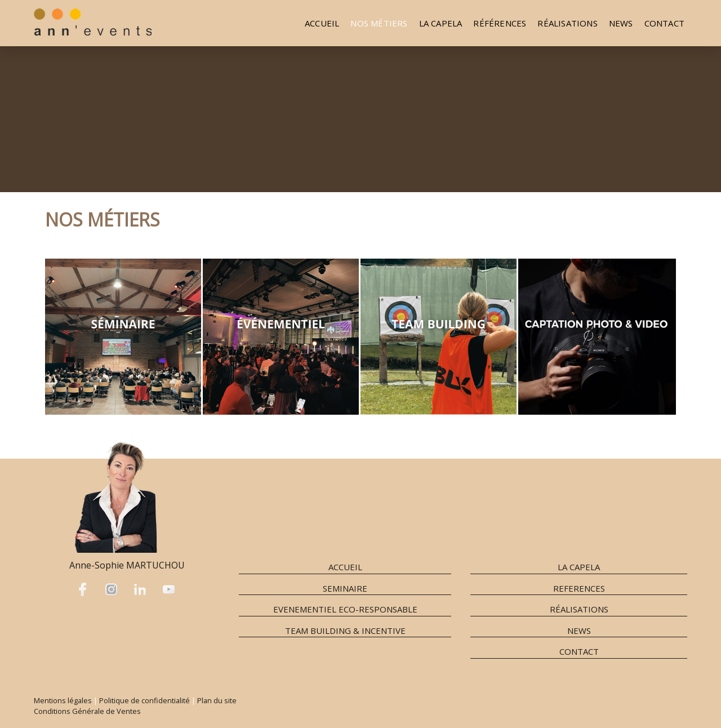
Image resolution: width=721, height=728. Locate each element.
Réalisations (567, 23)
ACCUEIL (345, 567)
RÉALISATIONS (579, 609)
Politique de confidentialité (144, 700)
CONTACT (579, 651)
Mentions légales (63, 700)
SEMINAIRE (345, 588)
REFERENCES (579, 588)
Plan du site (217, 700)
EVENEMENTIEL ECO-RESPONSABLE (345, 609)
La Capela (441, 23)
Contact (664, 23)
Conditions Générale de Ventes (87, 711)
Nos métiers (379, 23)
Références (500, 23)
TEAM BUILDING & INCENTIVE (345, 631)
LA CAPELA (579, 567)
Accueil (322, 23)
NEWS (621, 23)
